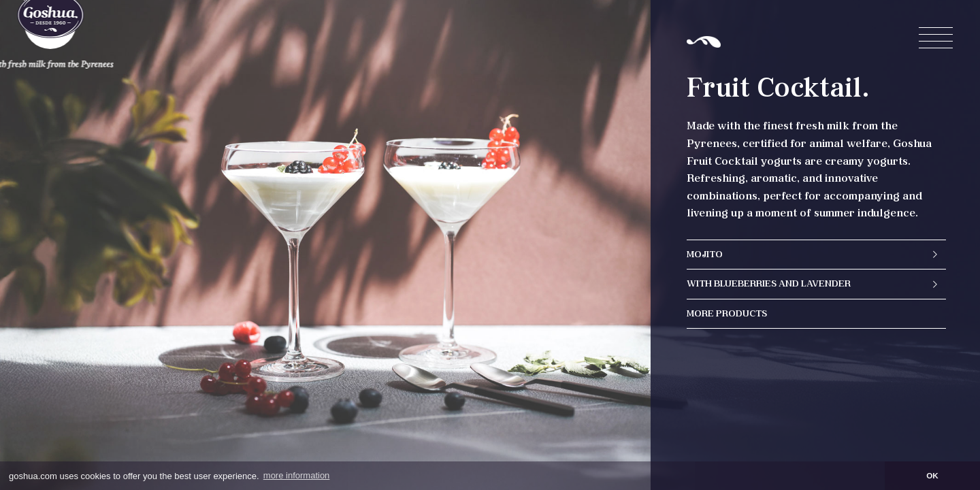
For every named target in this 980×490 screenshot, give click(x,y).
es (499, 14)
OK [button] (932, 475)
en (482, 14)
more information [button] (297, 475)
